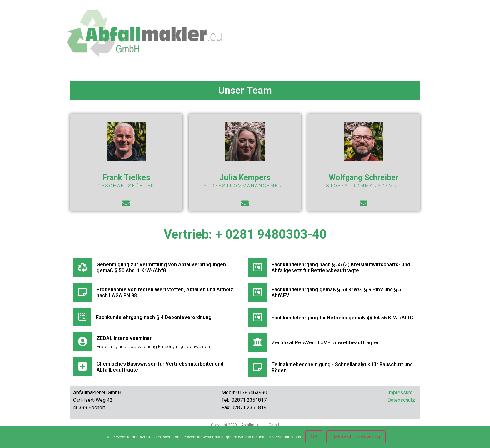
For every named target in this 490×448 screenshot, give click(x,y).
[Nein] (480, 436)
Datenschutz (401, 400)
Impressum (400, 393)
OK (314, 437)
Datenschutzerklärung (356, 437)
